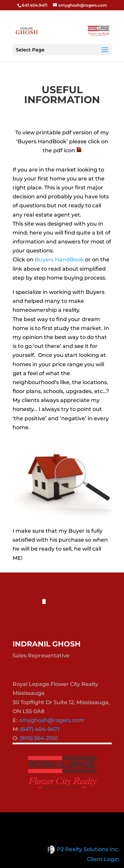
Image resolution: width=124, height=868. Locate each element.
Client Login (103, 859)
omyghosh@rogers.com (51, 720)
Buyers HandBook (59, 260)
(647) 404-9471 (40, 729)
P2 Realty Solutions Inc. (82, 849)
